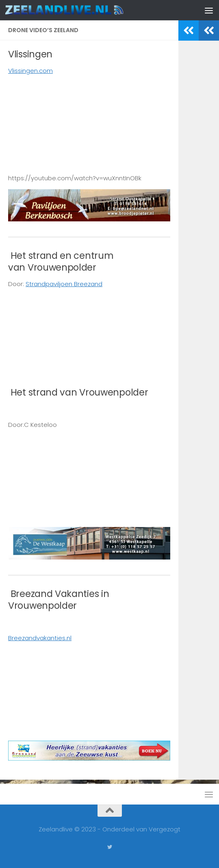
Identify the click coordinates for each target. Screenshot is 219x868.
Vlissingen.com (30, 71)
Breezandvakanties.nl (40, 638)
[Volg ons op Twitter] (110, 847)
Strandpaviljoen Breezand (64, 284)
